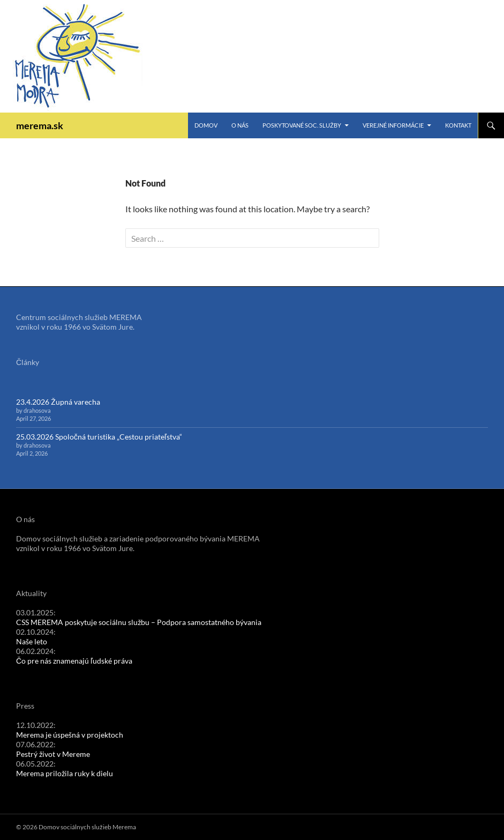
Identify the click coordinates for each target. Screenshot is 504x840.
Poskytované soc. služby (302, 125)
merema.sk (40, 125)
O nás (240, 125)
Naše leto (32, 641)
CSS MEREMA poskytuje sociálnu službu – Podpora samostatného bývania (139, 622)
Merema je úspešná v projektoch (70, 735)
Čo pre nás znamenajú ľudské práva (74, 661)
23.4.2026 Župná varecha (58, 402)
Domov (206, 125)
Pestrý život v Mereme (53, 754)
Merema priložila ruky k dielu (65, 773)
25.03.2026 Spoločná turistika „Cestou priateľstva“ (99, 437)
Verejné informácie (393, 125)
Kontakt (458, 125)
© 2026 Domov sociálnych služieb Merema (76, 827)
